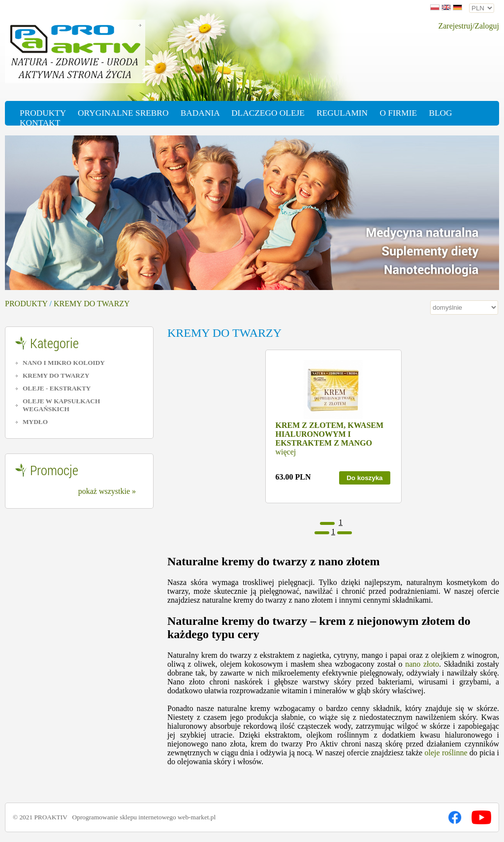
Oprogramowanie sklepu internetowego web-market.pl (144, 817)
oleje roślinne (446, 753)
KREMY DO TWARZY (92, 304)
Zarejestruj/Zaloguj (469, 26)
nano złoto (422, 664)
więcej (286, 452)
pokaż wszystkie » (107, 491)
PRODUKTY (26, 304)
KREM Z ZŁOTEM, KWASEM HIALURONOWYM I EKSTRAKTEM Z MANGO (330, 434)
